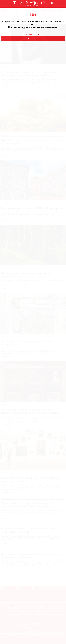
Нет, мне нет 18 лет (33, 34)
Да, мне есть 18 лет (33, 39)
